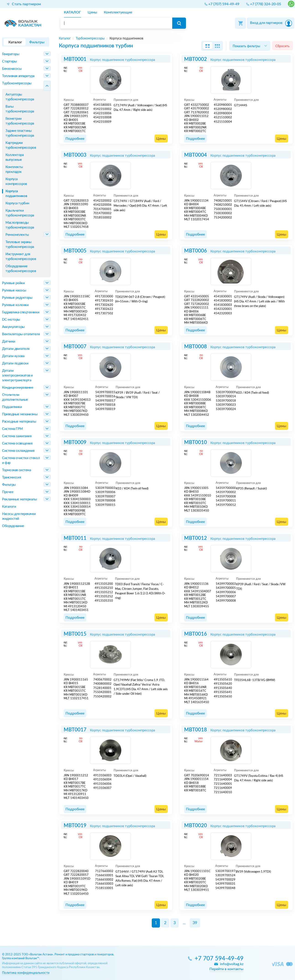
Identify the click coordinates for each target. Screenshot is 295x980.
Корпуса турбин (17, 203)
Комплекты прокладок (14, 169)
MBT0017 (75, 730)
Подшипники (12, 407)
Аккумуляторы (13, 327)
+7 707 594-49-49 (219, 959)
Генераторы (11, 54)
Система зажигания (17, 436)
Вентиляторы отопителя (21, 334)
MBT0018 (196, 730)
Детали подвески (15, 363)
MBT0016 (196, 634)
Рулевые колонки (15, 305)
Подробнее (75, 139)
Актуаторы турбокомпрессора (20, 97)
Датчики (9, 342)
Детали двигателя (16, 349)
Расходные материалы (19, 422)
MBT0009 (75, 442)
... (184, 923)
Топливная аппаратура (18, 76)
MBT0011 (75, 538)
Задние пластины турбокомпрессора (20, 133)
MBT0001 (75, 59)
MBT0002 (196, 59)
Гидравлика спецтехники (21, 312)
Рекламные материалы (19, 499)
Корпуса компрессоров (16, 182)
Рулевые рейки (13, 283)
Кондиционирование (18, 388)
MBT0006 (196, 251)
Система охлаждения (18, 451)
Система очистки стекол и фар (21, 460)
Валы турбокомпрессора (20, 109)
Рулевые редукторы (17, 298)
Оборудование (13, 526)
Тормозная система (16, 470)
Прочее (8, 492)
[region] (176, 39)
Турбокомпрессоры (17, 83)
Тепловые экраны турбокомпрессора (20, 244)
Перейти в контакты (226, 969)
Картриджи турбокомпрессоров (21, 145)
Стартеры (9, 61)
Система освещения (17, 443)
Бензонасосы (12, 69)
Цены (161, 139)
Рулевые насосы (14, 290)
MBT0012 (196, 538)
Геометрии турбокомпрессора (20, 121)
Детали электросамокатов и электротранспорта (17, 376)
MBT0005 (75, 251)
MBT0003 (75, 155)
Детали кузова (13, 356)
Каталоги (9, 507)
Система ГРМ (12, 429)
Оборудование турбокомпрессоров (21, 269)
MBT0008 (196, 347)
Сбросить (282, 46)
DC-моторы (11, 320)
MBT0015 (75, 634)
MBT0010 (196, 442)
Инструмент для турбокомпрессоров (21, 257)
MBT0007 (75, 347)
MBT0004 (196, 155)
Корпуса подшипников (16, 194)
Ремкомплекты (17, 235)
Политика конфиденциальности (26, 973)
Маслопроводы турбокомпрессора (20, 225)
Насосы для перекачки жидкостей (19, 516)
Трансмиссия (11, 477)
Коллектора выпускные (15, 157)
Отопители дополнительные (15, 397)
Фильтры (9, 485)
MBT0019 (75, 826)
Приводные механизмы (20, 414)
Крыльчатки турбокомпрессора (20, 213)
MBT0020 (196, 826)
